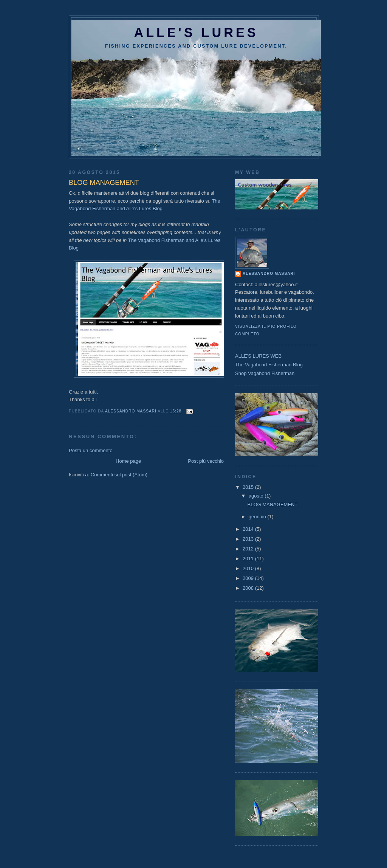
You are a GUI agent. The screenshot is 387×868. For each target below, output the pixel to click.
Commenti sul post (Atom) (119, 475)
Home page (128, 461)
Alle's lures (196, 33)
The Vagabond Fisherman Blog (269, 365)
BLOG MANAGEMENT (272, 505)
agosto (257, 496)
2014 (249, 529)
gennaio (258, 517)
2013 (249, 539)
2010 (249, 568)
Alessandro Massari (269, 274)
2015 (249, 487)
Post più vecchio (206, 461)
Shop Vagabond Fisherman (265, 373)
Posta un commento (91, 450)
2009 (249, 578)
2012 (249, 549)
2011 (249, 559)
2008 (249, 588)
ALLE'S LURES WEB (258, 356)
